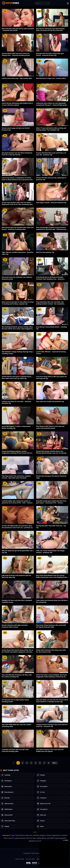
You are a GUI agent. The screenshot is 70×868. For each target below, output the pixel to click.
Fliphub (43, 775)
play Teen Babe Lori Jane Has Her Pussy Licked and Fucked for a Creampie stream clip (52, 701)
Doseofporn (44, 809)
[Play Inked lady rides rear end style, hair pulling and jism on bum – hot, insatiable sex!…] (52, 291)
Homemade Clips (10, 821)
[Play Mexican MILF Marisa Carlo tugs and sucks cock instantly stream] (52, 416)
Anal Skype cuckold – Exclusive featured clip (51, 203)
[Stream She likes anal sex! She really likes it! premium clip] (52, 167)
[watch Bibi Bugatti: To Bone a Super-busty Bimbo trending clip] (18, 416)
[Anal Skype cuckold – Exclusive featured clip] (52, 192)
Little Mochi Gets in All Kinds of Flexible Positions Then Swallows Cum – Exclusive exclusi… (50, 279)
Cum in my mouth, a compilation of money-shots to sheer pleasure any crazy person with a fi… (18, 180)
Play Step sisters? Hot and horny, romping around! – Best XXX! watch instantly (16, 477)
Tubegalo (43, 781)
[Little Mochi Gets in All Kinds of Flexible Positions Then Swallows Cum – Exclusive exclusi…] (52, 266)
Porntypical (8, 781)
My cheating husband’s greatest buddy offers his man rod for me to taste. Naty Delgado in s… (17, 329)
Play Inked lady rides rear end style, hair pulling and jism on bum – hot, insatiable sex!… (50, 304)
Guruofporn (44, 786)
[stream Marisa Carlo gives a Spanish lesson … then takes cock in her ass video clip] (18, 366)
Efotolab (7, 798)
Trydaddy (7, 775)
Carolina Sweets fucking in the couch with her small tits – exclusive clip (52, 725)
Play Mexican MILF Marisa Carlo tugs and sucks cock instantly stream (50, 427)
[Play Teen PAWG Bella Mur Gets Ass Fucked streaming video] (18, 714)
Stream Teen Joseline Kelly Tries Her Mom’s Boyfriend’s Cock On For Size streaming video (17, 203)
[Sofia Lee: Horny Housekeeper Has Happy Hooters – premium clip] (52, 540)
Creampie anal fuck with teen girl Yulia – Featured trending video (16, 750)
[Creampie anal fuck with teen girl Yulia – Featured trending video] (18, 739)
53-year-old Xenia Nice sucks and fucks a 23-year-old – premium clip (51, 154)
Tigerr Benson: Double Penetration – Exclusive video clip (18, 253)
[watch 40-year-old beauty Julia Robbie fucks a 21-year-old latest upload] (18, 92)
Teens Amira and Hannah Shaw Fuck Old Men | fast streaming (52, 601)
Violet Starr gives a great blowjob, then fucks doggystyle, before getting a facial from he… (52, 676)
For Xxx (43, 792)
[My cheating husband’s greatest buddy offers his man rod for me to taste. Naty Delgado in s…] (18, 316)
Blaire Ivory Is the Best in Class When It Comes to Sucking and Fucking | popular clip (18, 303)
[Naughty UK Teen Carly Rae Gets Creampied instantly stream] (18, 589)
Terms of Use (20, 859)
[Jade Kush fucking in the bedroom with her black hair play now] (18, 565)
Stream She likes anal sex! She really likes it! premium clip (51, 179)
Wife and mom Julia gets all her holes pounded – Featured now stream (18, 30)
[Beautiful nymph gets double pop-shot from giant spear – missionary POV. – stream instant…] (52, 490)
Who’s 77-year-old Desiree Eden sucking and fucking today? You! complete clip (51, 129)
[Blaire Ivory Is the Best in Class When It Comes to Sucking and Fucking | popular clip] (18, 291)
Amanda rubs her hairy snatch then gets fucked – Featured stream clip (50, 54)
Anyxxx (42, 821)
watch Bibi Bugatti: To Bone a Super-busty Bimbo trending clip (16, 427)
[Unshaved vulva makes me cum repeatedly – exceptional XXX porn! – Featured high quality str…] (52, 92)
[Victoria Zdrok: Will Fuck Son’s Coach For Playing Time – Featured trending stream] (18, 43)
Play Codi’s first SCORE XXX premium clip (50, 401)
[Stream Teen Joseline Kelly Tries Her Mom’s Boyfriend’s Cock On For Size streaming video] (18, 192)
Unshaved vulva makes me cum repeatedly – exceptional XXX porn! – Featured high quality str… (52, 105)
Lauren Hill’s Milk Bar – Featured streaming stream (51, 353)
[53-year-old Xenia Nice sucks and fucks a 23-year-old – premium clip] (52, 142)
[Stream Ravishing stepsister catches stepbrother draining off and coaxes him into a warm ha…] (18, 440)
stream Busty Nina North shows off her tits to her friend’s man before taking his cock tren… (18, 651)
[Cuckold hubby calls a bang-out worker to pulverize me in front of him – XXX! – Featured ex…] (18, 490)
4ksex (42, 826)
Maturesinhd (8, 815)
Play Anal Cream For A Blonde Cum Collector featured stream (17, 278)
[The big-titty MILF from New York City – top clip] (52, 515)
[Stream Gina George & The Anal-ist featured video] (52, 465)
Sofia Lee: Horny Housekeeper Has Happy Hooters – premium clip (50, 552)
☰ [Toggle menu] (68, 3)
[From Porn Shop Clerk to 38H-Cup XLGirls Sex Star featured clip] (52, 366)
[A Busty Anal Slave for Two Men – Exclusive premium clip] (18, 391)
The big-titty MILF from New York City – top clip (51, 527)
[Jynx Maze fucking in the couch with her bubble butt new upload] (52, 739)
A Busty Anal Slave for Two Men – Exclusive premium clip (16, 402)
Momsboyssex (9, 792)
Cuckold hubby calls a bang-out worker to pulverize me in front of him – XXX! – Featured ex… (18, 503)
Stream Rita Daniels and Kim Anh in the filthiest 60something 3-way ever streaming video (51, 453)
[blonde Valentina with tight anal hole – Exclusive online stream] (18, 614)
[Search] (48, 3)
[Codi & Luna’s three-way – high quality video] (18, 67)
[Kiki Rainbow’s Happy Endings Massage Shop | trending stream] (18, 341)
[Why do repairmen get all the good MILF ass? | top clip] (18, 540)
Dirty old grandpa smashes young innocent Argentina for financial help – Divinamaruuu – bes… (52, 229)
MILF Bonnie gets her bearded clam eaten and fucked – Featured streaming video (18, 228)
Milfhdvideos (9, 809)
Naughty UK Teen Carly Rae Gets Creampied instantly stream (17, 601)
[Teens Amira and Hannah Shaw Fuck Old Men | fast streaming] (52, 589)
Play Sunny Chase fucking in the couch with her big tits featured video (51, 626)
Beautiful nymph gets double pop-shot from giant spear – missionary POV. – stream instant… (51, 503)
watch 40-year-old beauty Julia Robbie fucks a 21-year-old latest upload (17, 104)
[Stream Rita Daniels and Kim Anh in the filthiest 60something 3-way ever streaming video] (52, 440)
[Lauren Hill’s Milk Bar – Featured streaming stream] (52, 341)
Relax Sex (43, 815)
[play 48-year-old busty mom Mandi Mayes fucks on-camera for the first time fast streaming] (52, 18)
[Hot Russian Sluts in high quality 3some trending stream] (18, 689)
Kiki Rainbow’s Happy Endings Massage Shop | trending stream (18, 353)
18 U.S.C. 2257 (30, 859)
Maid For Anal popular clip (45, 252)
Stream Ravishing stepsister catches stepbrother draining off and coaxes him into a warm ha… (17, 453)
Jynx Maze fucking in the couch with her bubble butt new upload (50, 750)
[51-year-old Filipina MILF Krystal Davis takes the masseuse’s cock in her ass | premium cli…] (18, 515)
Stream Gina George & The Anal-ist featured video (51, 477)
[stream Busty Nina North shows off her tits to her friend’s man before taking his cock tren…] (18, 639)
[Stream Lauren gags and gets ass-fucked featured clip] (18, 117)
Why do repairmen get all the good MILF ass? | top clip (18, 552)
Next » (55, 763)
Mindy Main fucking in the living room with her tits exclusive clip (51, 651)
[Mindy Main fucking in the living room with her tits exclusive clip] (52, 639)
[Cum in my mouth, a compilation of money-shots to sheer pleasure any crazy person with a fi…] (18, 167)
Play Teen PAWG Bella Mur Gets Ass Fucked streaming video (16, 725)
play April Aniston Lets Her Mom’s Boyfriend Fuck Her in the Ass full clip (17, 154)
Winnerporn (8, 786)
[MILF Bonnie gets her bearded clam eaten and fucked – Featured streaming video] (18, 217)
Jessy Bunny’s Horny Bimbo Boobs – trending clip (51, 328)
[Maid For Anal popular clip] (52, 242)
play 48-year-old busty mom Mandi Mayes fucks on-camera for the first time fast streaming (50, 30)
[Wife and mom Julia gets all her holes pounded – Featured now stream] (18, 18)
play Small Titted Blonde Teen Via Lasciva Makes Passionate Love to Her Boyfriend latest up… (52, 577)
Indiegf (7, 826)
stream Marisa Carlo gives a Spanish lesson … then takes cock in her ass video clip (17, 377)
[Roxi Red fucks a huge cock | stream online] (52, 67)
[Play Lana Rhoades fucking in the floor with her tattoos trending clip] (18, 664)
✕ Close (65, 840)
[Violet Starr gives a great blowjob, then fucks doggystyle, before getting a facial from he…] (52, 664)
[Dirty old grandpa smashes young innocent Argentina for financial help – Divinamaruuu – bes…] (52, 217)
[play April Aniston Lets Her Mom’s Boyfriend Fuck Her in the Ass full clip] (18, 142)
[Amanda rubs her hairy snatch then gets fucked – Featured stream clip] (52, 43)
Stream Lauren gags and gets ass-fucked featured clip (16, 129)
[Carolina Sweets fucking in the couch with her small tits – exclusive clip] (52, 714)
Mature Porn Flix (45, 804)
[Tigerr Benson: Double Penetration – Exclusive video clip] (18, 242)
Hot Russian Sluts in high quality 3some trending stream (15, 701)
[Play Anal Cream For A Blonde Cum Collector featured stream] (18, 266)
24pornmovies (9, 804)
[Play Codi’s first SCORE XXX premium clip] (52, 391)
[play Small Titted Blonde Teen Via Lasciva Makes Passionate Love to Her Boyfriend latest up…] (52, 565)
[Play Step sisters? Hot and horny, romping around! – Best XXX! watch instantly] (18, 465)
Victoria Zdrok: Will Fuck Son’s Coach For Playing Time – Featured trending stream (16, 54)
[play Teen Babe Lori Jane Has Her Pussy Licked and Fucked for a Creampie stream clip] (52, 689)
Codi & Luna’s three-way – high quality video (17, 78)
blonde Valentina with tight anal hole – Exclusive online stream (15, 626)
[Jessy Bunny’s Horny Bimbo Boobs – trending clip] (52, 316)
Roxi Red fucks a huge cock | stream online (51, 78)
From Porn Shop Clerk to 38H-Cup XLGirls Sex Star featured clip (52, 377)
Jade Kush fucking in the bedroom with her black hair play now (17, 576)
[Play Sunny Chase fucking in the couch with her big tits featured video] (52, 614)
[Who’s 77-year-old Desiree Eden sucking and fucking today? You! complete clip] (52, 117)
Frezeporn (43, 798)
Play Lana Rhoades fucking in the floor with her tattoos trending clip (17, 676)
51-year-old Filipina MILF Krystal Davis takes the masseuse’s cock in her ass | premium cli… (18, 527)
